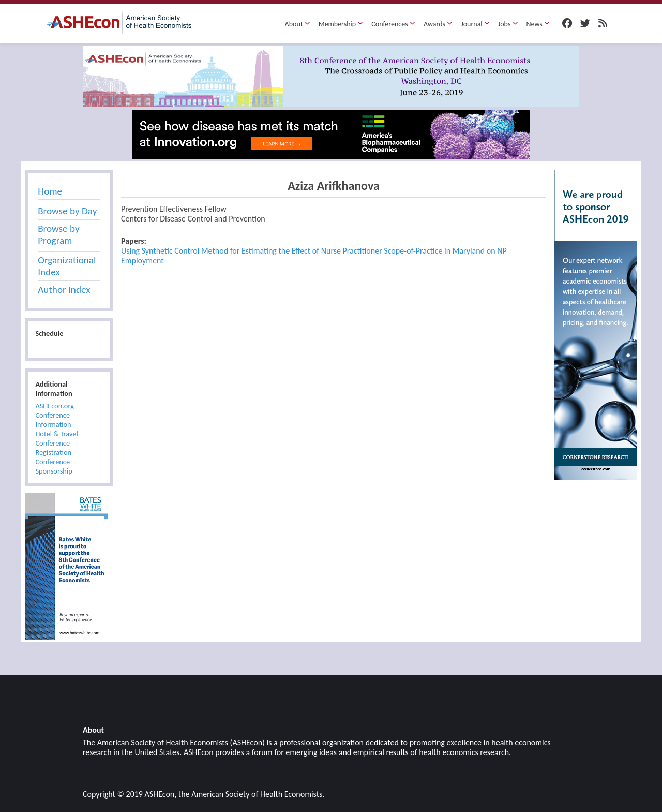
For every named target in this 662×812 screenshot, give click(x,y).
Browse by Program (58, 234)
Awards (438, 24)
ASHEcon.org (55, 406)
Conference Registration (53, 448)
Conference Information (53, 420)
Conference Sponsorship (54, 466)
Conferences (393, 24)
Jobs (508, 24)
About (298, 24)
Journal (475, 24)
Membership (341, 24)
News (538, 24)
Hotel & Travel (56, 434)
